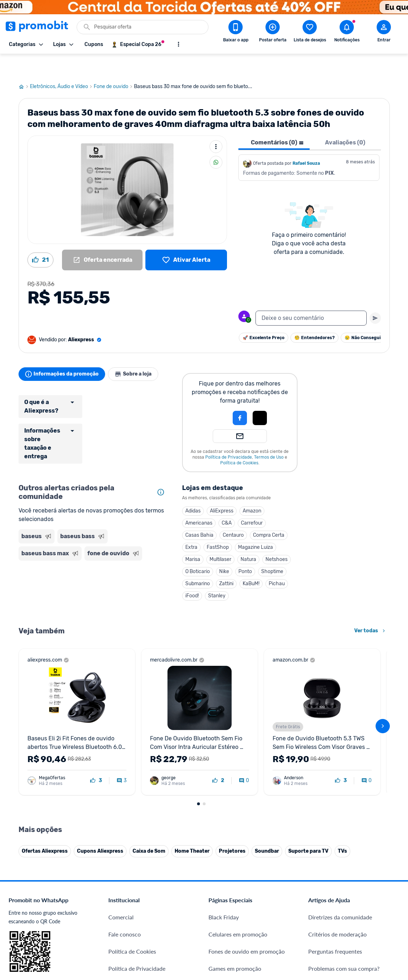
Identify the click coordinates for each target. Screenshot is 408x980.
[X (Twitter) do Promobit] (338, 897)
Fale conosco (125, 766)
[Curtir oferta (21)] (40, 239)
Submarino (198, 562)
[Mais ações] (216, 125)
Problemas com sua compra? (344, 800)
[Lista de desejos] (186, 239)
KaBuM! (251, 562)
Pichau (277, 562)
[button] (216, 397)
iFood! (192, 574)
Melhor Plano (125, 894)
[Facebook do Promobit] (318, 897)
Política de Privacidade (229, 436)
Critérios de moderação (337, 766)
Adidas (193, 489)
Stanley (217, 574)
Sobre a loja (140, 353)
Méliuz (117, 911)
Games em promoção (235, 800)
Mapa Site (121, 834)
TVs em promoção (231, 851)
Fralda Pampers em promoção (246, 834)
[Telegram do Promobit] (398, 897)
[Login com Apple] (260, 397)
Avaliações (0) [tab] (345, 121)
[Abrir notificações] (347, 32)
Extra (191, 526)
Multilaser (220, 538)
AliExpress (222, 489)
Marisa (193, 538)
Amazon (252, 489)
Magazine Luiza (255, 526)
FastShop (218, 526)
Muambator (123, 946)
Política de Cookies (239, 441)
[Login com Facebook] (240, 397)
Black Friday (224, 749)
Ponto (245, 550)
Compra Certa (269, 514)
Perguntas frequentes (335, 783)
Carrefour (252, 502)
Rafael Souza (306, 142)
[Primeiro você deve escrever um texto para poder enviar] (375, 297)
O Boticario (198, 550)
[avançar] (383, 631)
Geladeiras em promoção (239, 817)
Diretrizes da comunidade (340, 749)
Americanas (199, 502)
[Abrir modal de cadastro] (384, 32)
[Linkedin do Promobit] (378, 897)
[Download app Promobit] (236, 32)
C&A (227, 502)
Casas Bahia (199, 514)
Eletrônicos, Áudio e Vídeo (62, 65)
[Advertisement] (93, 571)
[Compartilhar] (216, 141)
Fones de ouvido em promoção (247, 783)
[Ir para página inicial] (24, 65)
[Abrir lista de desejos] (310, 32)
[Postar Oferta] (273, 32)
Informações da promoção (64, 353)
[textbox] (311, 297)
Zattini (226, 562)
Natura (248, 538)
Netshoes (277, 538)
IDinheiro (120, 877)
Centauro (233, 514)
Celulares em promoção (238, 766)
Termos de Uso (269, 436)
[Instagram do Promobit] (358, 897)
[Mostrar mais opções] (179, 44)
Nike (224, 550)
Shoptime (272, 550)
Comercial (121, 749)
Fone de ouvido (114, 65)
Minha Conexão (128, 928)
